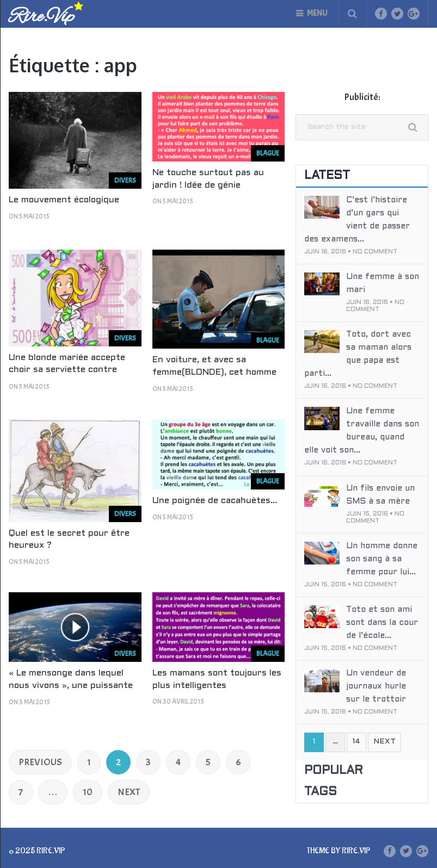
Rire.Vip (41, 17)
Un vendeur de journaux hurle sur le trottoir (376, 686)
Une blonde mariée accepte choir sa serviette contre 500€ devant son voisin (67, 370)
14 (356, 742)
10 (88, 792)
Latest (327, 176)
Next (129, 792)
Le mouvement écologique (64, 200)
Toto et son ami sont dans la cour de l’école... (382, 623)
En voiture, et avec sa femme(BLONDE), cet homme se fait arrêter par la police (214, 372)
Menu (317, 13)
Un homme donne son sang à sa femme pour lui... (382, 559)
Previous (40, 762)
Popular (334, 771)
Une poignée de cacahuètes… (215, 501)
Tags (321, 792)
